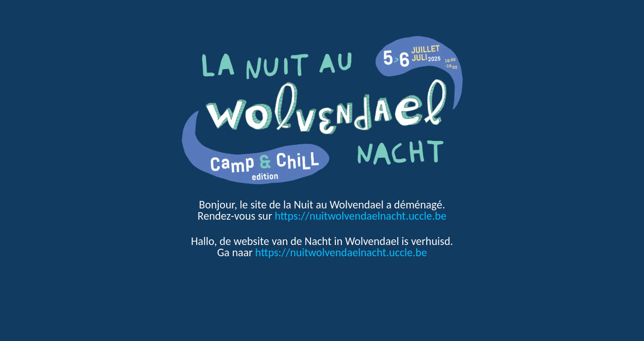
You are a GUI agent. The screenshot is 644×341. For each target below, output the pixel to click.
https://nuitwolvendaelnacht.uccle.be (360, 216)
